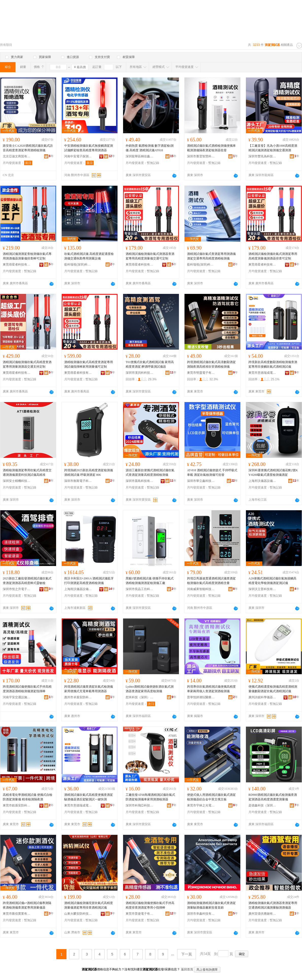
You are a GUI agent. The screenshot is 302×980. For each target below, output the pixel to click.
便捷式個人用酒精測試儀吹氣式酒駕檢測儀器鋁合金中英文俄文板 (211, 797)
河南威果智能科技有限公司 (201, 589)
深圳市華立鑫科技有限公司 (201, 481)
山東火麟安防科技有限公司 (78, 914)
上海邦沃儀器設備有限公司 (262, 481)
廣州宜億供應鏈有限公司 (262, 914)
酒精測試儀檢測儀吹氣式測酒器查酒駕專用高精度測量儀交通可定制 (150, 256)
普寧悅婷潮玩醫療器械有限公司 (201, 697)
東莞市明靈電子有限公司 (201, 373)
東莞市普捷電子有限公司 (140, 914)
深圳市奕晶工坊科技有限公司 (140, 589)
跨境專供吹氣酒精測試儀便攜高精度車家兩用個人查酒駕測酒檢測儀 (211, 689)
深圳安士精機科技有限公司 (17, 481)
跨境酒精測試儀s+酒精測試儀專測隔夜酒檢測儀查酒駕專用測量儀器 (27, 905)
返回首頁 (187, 969)
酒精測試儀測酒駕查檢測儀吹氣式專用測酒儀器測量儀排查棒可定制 (27, 256)
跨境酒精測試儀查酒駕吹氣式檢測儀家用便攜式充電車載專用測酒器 (89, 689)
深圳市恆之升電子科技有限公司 (17, 589)
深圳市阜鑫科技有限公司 (201, 914)
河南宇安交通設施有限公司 (17, 697)
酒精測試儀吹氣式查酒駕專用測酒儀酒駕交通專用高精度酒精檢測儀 (211, 256)
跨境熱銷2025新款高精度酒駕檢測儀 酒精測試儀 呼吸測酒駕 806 (89, 473)
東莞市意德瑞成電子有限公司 (262, 373)
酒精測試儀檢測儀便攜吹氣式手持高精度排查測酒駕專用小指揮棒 (150, 905)
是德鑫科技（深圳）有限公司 (262, 805)
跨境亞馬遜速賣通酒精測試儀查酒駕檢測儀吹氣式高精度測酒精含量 (211, 581)
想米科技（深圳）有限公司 (140, 697)
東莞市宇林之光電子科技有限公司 (201, 805)
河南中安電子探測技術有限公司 (78, 156)
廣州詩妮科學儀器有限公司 (262, 697)
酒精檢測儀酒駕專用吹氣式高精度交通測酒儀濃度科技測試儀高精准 (27, 473)
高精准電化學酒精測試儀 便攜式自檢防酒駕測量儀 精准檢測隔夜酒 (28, 797)
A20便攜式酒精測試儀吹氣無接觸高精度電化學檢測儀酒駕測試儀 (272, 581)
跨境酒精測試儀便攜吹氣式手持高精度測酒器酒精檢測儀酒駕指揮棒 (27, 689)
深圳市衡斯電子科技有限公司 (78, 481)
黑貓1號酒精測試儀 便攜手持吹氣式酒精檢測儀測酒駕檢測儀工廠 (150, 581)
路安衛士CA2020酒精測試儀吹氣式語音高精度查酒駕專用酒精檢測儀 (28, 148)
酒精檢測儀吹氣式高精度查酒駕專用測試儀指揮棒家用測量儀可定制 (89, 364)
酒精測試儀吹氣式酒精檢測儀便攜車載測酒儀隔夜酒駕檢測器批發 (211, 148)
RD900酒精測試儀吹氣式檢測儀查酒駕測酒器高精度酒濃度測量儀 (273, 797)
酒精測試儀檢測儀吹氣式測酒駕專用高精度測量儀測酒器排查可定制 (273, 256)
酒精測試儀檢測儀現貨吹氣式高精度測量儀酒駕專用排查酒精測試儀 (89, 905)
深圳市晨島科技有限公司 (140, 481)
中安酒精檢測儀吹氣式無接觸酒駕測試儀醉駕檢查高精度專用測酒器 (89, 148)
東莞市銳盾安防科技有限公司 (17, 805)
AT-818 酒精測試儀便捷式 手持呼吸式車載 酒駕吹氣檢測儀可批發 (212, 473)
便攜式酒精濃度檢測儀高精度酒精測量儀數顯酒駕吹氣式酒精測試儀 (273, 689)
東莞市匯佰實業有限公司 (17, 914)
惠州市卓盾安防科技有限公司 (78, 697)
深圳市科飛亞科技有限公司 (140, 805)
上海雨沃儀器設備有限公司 (78, 589)
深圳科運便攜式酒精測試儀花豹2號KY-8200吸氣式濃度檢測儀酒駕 (273, 473)
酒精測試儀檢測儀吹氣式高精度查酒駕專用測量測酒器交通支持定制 (27, 364)
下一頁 (187, 954)
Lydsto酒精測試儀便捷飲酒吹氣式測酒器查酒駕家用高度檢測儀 (150, 689)
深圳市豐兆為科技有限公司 (262, 156)
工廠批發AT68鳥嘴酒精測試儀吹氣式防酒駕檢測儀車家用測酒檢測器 (150, 797)
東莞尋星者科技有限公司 (17, 265)
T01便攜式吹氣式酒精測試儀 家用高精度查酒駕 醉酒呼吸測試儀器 (150, 364)
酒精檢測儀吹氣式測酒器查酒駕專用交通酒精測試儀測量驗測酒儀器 (273, 905)
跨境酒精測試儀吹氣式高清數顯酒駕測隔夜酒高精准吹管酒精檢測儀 (211, 364)
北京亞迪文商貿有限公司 (17, 156)
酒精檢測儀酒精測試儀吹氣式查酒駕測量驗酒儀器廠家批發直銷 (211, 905)
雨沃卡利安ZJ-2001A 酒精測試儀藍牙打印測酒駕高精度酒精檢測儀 (89, 581)
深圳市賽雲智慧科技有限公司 (201, 156)
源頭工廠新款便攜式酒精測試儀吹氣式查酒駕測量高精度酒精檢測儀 (150, 473)
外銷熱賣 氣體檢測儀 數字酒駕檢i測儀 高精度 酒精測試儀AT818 (150, 148)
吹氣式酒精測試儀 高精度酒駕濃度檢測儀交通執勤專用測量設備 (89, 256)
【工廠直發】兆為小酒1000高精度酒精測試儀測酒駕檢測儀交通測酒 (273, 148)
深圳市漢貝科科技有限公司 (140, 373)
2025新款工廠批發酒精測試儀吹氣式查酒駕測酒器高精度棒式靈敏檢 (27, 581)
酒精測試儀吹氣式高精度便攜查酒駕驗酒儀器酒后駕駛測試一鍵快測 (89, 797)
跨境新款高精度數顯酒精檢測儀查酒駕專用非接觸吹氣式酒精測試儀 (273, 364)
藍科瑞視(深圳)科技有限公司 (78, 265)
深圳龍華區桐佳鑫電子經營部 (140, 156)
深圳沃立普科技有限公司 (262, 589)
